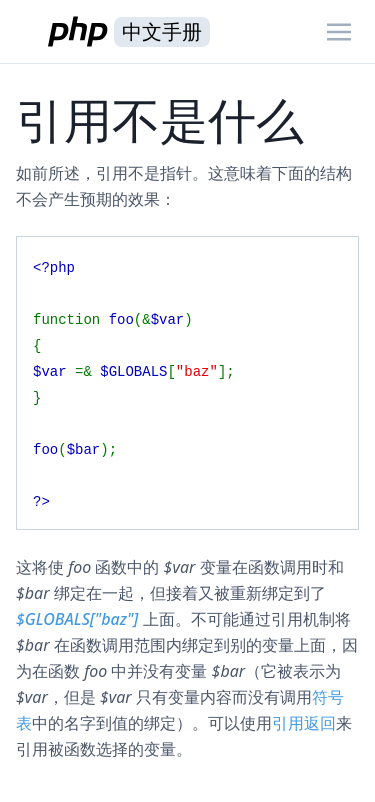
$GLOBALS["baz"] (77, 619)
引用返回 (304, 723)
